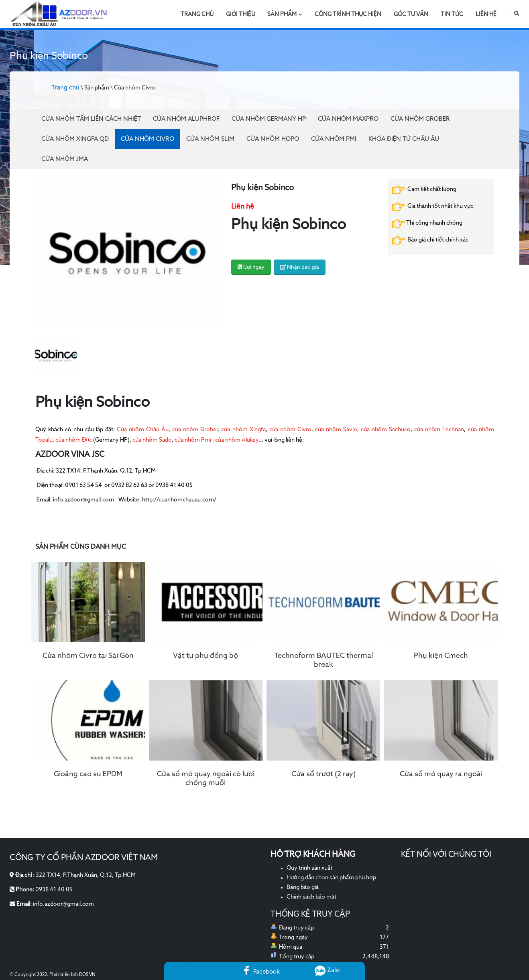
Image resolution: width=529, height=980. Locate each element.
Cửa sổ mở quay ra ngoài (441, 774)
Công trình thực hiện (348, 14)
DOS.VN (87, 975)
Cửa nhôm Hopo (273, 139)
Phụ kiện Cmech (441, 656)
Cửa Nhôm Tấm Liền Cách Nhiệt (91, 119)
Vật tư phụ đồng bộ (205, 656)
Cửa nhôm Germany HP (269, 119)
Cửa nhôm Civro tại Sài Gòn (88, 656)
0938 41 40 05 (54, 890)
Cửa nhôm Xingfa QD (75, 139)
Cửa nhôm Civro (148, 139)
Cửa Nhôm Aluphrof (186, 119)
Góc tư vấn (411, 14)
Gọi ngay (251, 267)
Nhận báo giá (300, 267)
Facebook (262, 972)
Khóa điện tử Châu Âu (404, 139)
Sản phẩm (285, 14)
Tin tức (452, 14)
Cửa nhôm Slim (210, 139)
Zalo (327, 970)
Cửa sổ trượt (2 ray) (324, 774)
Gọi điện (196, 972)
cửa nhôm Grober (195, 430)
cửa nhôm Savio (336, 430)
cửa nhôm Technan (439, 430)
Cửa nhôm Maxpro (348, 119)
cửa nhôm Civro (290, 430)
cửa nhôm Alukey (236, 440)
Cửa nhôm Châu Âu (143, 430)
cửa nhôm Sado (152, 440)
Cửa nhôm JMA (65, 159)
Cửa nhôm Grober (420, 119)
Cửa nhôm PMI (334, 139)
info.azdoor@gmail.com (63, 904)
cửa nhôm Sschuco (385, 430)
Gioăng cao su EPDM (88, 774)
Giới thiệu (241, 14)
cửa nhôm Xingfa (243, 430)
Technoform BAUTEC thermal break (324, 660)
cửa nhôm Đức (74, 440)
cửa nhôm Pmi (193, 440)
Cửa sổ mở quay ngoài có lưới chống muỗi (206, 779)
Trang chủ (197, 14)
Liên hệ (486, 14)
